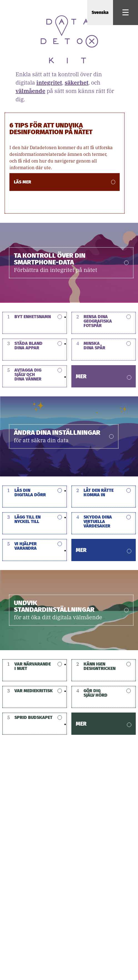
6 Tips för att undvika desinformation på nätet (51, 128)
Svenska (100, 12)
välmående (30, 91)
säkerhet (76, 83)
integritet (49, 83)
